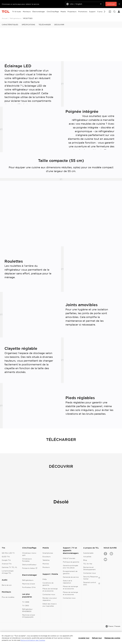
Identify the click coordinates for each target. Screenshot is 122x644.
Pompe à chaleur (30, 568)
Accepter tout (84, 638)
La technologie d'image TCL (8, 572)
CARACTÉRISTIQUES (10, 25)
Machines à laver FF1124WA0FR (29, 616)
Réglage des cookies (112, 638)
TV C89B (26, 602)
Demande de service (71, 577)
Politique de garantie (71, 562)
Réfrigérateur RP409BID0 (27, 610)
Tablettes (46, 560)
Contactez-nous (49, 594)
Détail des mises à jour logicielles (49, 605)
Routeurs (46, 567)
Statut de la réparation (67, 582)
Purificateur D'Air (29, 587)
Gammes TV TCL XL (10, 567)
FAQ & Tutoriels (69, 558)
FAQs (45, 579)
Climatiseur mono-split (29, 554)
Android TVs (7, 564)
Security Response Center (92, 578)
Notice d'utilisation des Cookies (33, 640)
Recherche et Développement (89, 568)
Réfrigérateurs (15, 18)
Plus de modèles (8, 597)
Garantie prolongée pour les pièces (70, 567)
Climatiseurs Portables (27, 560)
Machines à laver (29, 584)
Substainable (88, 553)
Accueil (5, 18)
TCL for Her (88, 564)
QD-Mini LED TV (8, 553)
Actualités (87, 557)
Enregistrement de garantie (70, 572)
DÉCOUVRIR (59, 25)
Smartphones (48, 553)
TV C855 (26, 606)
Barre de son (7, 585)
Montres (46, 564)
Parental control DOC (92, 584)
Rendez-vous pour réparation (50, 599)
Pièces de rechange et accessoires (50, 590)
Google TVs (6, 560)
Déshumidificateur (29, 565)
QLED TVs (6, 557)
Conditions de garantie (48, 584)
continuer (111, 4)
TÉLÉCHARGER (45, 25)
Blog (85, 560)
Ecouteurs (47, 557)
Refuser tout (97, 638)
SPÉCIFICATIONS (28, 25)
